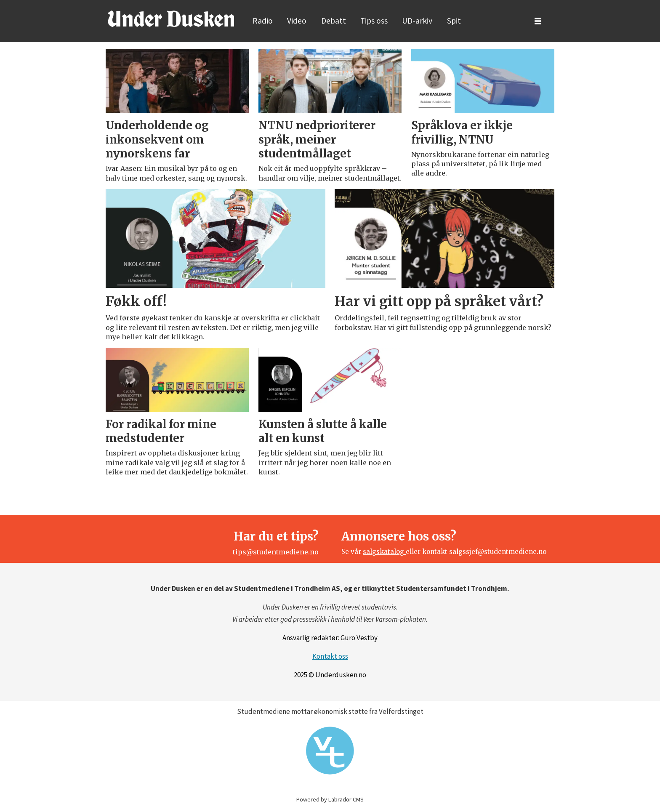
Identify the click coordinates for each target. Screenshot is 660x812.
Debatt (334, 21)
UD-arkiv (417, 21)
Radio (263, 21)
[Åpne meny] (538, 21)
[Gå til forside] (171, 19)
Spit (454, 21)
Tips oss (374, 21)
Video (297, 21)
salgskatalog (384, 552)
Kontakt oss (330, 656)
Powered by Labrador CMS (330, 799)
